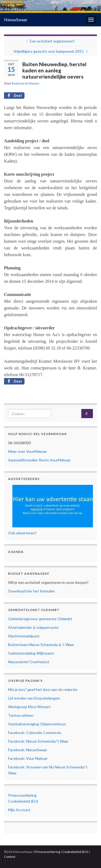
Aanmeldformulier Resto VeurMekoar (39, 460)
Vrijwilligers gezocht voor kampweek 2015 (49, 51)
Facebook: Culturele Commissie (35, 733)
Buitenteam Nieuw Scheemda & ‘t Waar (41, 645)
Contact (10, 857)
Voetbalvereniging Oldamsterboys (37, 724)
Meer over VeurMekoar (27, 451)
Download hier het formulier (32, 591)
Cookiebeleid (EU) (23, 801)
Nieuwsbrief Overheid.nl (29, 662)
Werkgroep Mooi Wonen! (29, 707)
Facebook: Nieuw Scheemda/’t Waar (38, 741)
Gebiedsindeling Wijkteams (31, 653)
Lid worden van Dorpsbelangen (34, 698)
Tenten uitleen (21, 715)
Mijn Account (19, 810)
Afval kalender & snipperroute (33, 627)
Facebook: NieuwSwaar (28, 750)
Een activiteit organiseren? (52, 41)
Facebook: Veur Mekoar (28, 758)
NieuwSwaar (16, 20)
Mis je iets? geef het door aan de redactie (43, 689)
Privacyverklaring (22, 795)
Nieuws (34, 83)
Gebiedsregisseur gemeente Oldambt (40, 619)
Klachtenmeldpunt (24, 636)
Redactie (18, 83)
